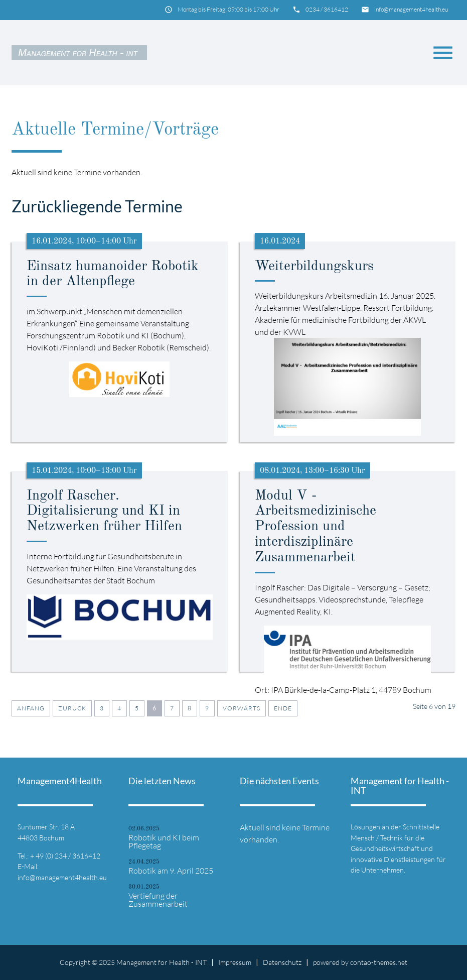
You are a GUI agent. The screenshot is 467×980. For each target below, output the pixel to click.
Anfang (31, 708)
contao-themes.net (379, 962)
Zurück (72, 708)
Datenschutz (282, 962)
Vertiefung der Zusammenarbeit (158, 900)
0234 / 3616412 (327, 9)
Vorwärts (242, 708)
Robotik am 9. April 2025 (171, 871)
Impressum (235, 962)
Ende (283, 708)
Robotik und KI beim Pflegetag (164, 841)
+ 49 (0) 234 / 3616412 (65, 856)
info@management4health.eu (411, 9)
